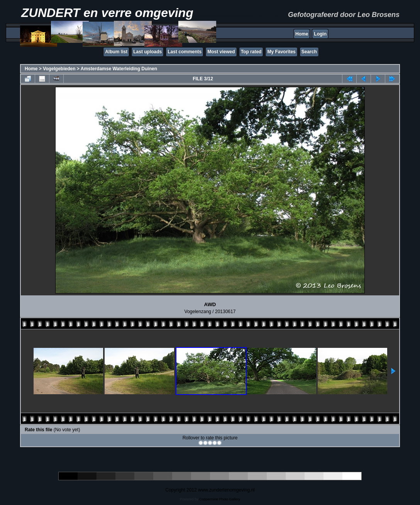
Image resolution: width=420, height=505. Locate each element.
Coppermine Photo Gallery (220, 499)
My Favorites (281, 52)
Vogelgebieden (59, 69)
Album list (116, 52)
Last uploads (147, 52)
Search (309, 52)
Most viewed (221, 52)
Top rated (251, 52)
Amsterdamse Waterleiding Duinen (119, 69)
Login (320, 34)
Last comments (185, 52)
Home (302, 34)
